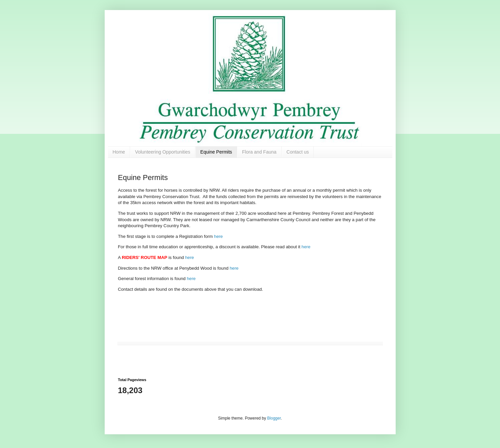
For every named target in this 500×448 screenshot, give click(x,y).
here (218, 236)
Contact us (298, 152)
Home (119, 152)
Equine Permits (216, 152)
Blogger (274, 418)
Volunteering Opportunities (163, 152)
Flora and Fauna (259, 152)
